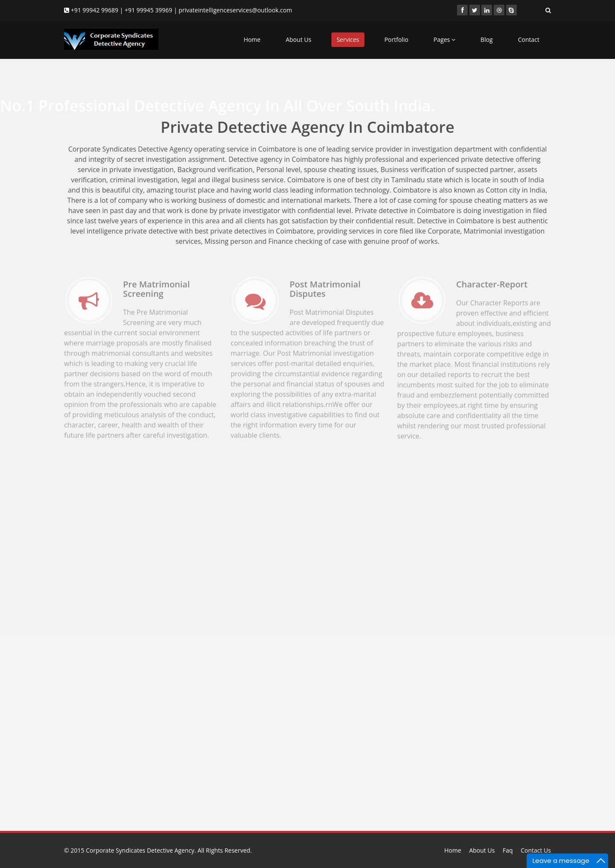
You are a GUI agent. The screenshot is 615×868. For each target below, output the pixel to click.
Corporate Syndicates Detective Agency (140, 850)
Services (348, 39)
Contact (529, 39)
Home (252, 39)
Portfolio (396, 39)
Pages (444, 39)
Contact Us (536, 850)
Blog (487, 39)
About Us (299, 39)
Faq (508, 850)
